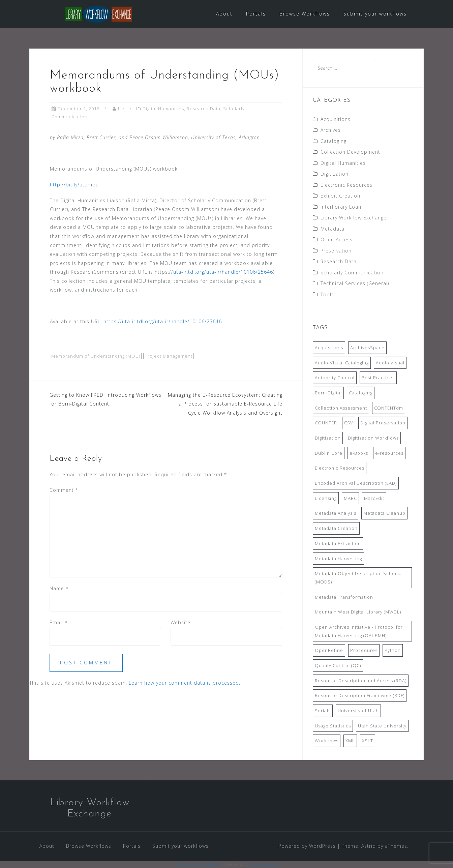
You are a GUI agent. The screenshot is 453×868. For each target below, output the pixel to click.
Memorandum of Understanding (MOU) (96, 356)
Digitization (335, 174)
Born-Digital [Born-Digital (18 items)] (328, 393)
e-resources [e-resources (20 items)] (389, 453)
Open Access (337, 240)
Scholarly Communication (352, 273)
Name (59, 588)
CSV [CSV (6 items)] (349, 423)
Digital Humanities (163, 109)
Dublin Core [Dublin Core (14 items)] (329, 453)
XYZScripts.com (264, 864)
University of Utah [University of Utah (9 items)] (358, 711)
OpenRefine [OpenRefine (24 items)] (329, 650)
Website (180, 622)
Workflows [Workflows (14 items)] (327, 741)
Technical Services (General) (355, 283)
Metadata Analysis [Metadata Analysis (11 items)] (336, 513)
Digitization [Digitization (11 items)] (328, 438)
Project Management (169, 356)
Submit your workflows (375, 14)
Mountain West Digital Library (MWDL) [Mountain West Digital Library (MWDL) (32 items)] (358, 612)
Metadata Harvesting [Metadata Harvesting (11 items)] (338, 559)
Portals (256, 14)
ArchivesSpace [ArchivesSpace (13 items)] (367, 348)
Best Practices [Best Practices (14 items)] (378, 378)
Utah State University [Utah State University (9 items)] (382, 726)
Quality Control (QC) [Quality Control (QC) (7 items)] (338, 665)
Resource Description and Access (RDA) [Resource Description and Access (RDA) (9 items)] (361, 681)
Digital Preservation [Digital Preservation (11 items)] (383, 423)
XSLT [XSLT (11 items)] (368, 741)
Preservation (336, 251)
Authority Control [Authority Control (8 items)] (335, 378)
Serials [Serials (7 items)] (323, 711)
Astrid (369, 846)
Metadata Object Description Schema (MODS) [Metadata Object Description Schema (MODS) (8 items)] (358, 578)
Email (58, 622)
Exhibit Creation (340, 196)
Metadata (333, 229)
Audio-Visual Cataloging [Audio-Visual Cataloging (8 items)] (342, 363)
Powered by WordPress (307, 846)
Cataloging (334, 141)
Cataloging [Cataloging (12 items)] (361, 393)
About (224, 14)
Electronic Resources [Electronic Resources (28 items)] (340, 468)
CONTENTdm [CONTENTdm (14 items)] (389, 408)
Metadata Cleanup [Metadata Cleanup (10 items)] (384, 513)
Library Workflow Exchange (354, 218)
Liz (121, 109)
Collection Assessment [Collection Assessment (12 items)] (341, 408)
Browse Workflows (305, 14)
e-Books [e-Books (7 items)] (359, 453)
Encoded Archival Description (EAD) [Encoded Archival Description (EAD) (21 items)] (356, 483)
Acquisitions (336, 119)
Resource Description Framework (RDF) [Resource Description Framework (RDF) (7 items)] (360, 695)
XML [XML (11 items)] (350, 741)
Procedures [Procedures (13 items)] (364, 650)
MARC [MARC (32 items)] (350, 498)
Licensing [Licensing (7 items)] (326, 498)
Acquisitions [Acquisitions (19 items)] (329, 348)
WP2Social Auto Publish (198, 864)
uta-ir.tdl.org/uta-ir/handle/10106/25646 (223, 272)
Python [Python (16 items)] (393, 650)
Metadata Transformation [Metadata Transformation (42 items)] (344, 597)
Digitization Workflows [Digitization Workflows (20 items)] (373, 438)
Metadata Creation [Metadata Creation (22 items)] (336, 528)
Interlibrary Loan (341, 207)
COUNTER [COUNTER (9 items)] (326, 423)
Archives (331, 130)
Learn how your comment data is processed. (185, 683)
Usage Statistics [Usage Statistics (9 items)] (333, 726)
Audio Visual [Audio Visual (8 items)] (390, 363)
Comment (64, 490)
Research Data (204, 109)
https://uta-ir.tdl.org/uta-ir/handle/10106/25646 (163, 321)
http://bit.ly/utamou (74, 185)
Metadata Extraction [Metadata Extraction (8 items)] (338, 543)
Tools (327, 294)
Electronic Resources (346, 185)
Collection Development (350, 152)
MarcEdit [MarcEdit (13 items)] (374, 498)
